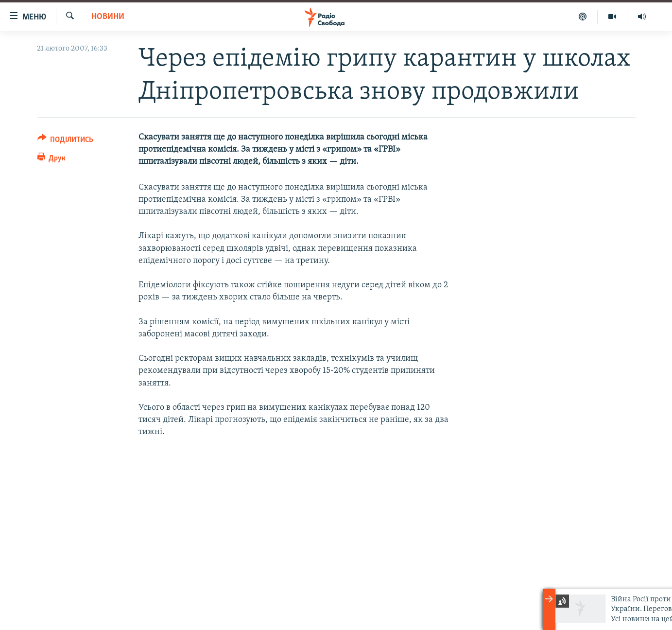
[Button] (66, 141)
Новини (108, 17)
